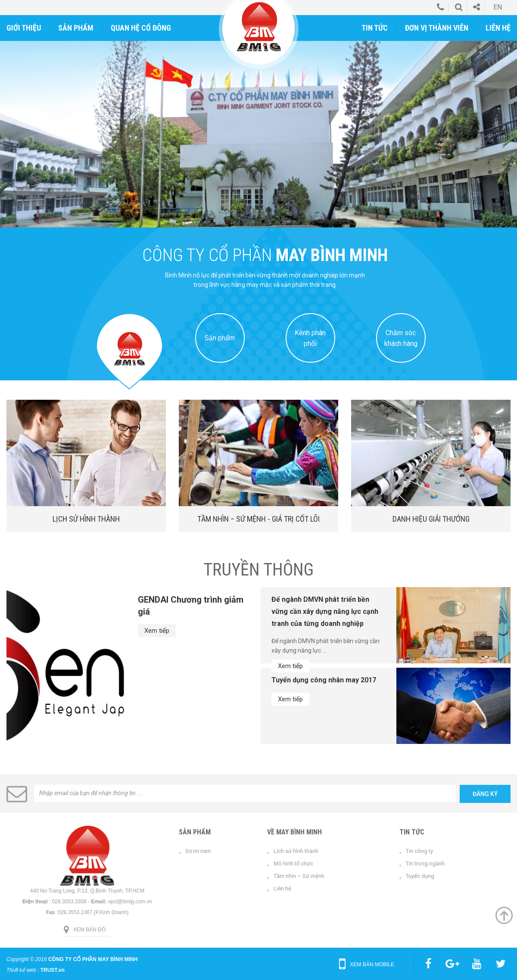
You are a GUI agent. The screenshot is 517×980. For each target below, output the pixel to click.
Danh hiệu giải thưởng (431, 519)
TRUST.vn (53, 970)
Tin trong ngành (425, 863)
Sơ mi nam (198, 851)
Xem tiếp (157, 631)
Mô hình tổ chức (293, 863)
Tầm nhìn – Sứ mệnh (299, 876)
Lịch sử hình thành (86, 519)
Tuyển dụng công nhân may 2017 (324, 680)
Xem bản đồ (89, 930)
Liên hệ (282, 888)
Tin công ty (419, 851)
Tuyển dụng (420, 876)
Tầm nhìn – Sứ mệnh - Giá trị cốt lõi (258, 519)
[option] (258, 134)
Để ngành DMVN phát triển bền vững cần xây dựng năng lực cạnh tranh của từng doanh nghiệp (325, 611)
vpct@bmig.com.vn (130, 902)
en (498, 7)
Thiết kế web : (23, 970)
